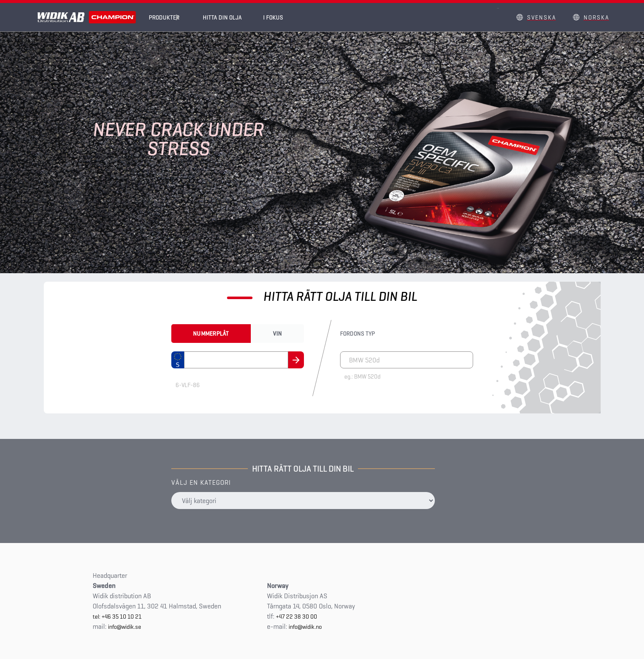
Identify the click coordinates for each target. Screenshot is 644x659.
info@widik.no (305, 627)
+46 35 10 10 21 (122, 617)
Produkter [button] (164, 17)
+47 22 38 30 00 (296, 617)
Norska (596, 17)
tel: (97, 617)
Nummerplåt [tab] (211, 334)
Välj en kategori (201, 482)
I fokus (279, 17)
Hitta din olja (229, 17)
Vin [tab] (278, 334)
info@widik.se (125, 627)
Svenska (542, 17)
